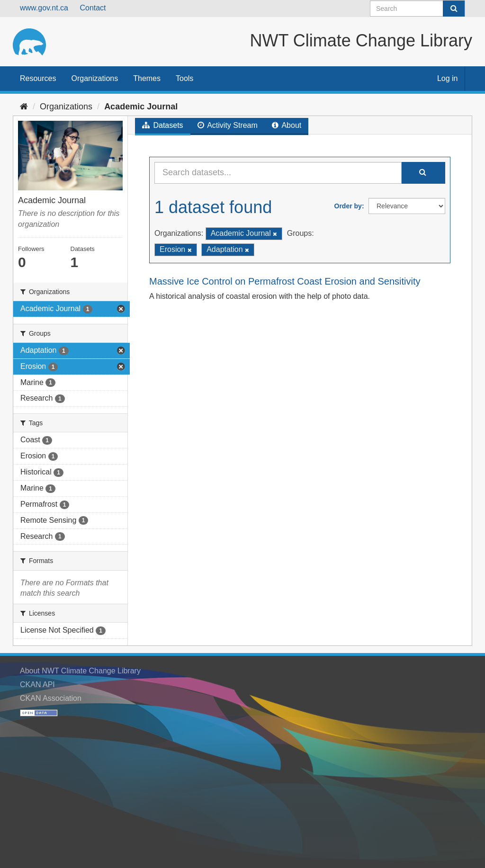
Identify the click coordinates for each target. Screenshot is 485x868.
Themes (147, 78)
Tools (184, 78)
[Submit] (454, 9)
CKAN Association (51, 698)
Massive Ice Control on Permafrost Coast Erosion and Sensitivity (285, 281)
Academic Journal (141, 107)
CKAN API (37, 685)
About (287, 125)
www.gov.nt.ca (44, 8)
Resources (38, 78)
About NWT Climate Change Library (80, 671)
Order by (348, 206)
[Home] (24, 107)
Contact (93, 8)
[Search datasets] (418, 9)
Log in (448, 78)
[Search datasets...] (278, 173)
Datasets (163, 125)
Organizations (94, 78)
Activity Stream (228, 125)
